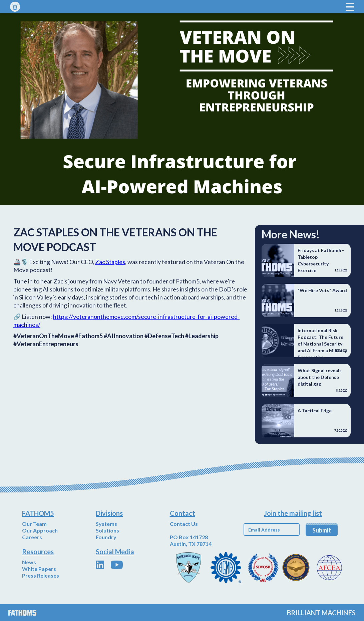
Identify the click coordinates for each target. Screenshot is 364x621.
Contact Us (184, 524)
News (29, 562)
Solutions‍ (107, 530)
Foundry (106, 537)
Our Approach (40, 530)
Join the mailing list (293, 513)
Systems (106, 524)
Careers (32, 537)
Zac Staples (110, 262)
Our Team (34, 524)
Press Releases (41, 575)
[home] (15, 7)
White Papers (39, 569)
